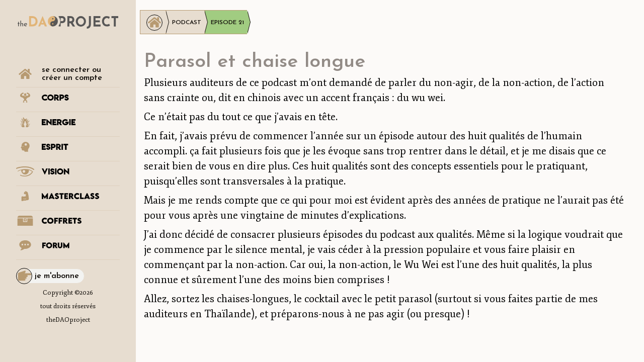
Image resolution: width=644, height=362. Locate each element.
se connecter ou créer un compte (72, 74)
